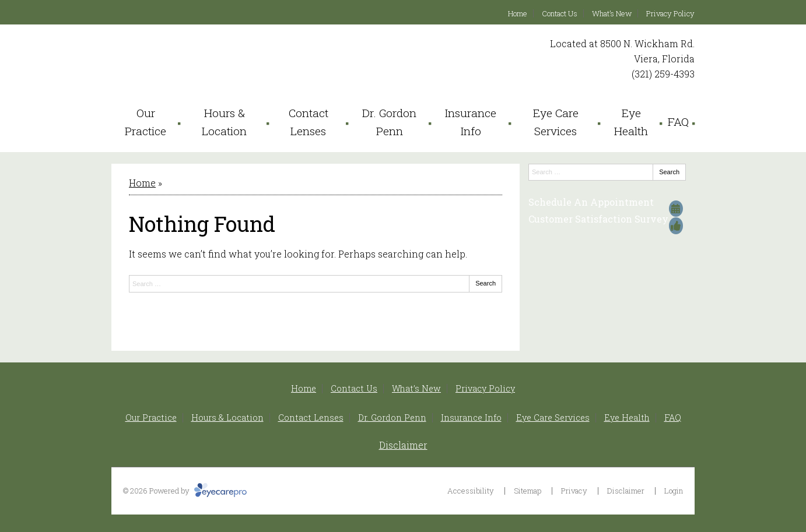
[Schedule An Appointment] (607, 202)
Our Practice (146, 122)
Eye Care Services (556, 122)
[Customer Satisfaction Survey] (607, 219)
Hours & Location (224, 122)
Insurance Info (471, 122)
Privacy (574, 491)
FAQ (678, 121)
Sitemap (528, 491)
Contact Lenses (309, 122)
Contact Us (560, 13)
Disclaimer (403, 445)
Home (518, 13)
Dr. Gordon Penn (389, 122)
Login (674, 491)
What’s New (612, 13)
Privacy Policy (670, 13)
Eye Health (631, 122)
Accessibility (471, 491)
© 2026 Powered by (185, 491)
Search (486, 283)
